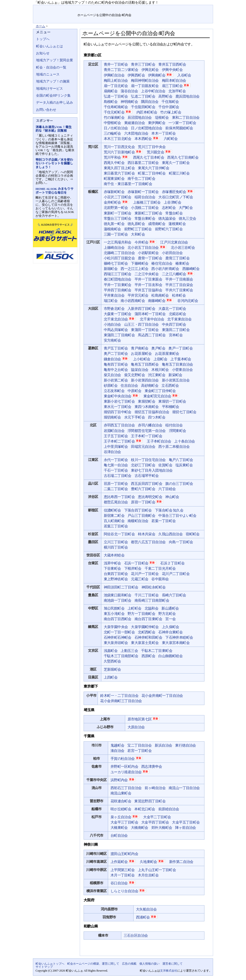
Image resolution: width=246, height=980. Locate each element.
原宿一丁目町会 (148, 502)
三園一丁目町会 (116, 234)
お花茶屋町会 (141, 354)
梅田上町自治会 (116, 81)
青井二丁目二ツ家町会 (121, 70)
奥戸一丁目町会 (181, 348)
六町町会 (171, 139)
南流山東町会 (121, 793)
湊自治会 (117, 751)
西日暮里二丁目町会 (143, 163)
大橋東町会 (119, 828)
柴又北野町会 (135, 375)
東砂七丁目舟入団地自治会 (152, 470)
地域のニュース (48, 74)
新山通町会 (170, 608)
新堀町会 (111, 269)
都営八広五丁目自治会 (148, 542)
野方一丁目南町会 (141, 614)
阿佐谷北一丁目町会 (119, 534)
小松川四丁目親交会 (119, 258)
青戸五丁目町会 (116, 348)
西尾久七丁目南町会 (183, 157)
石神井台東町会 (170, 632)
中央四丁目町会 (174, 325)
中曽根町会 (112, 123)
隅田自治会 (150, 102)
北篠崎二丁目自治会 (119, 253)
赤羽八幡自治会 (150, 425)
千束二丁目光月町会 (160, 568)
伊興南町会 (161, 75)
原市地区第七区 (144, 719)
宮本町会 (176, 335)
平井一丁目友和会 (148, 285)
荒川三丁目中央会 (152, 147)
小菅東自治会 (182, 370)
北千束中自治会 (152, 319)
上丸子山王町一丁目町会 (157, 870)
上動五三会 (129, 651)
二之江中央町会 (147, 274)
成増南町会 (157, 224)
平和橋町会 (171, 407)
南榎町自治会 (138, 521)
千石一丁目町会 (116, 470)
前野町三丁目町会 (138, 229)
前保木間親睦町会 (179, 128)
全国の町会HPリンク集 (53, 96)
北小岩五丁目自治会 (148, 247)
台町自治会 (119, 836)
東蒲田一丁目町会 (145, 330)
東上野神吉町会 (116, 579)
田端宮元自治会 (143, 447)
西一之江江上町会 (134, 269)
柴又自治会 (112, 375)
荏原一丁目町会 (116, 484)
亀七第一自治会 (116, 465)
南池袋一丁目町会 (118, 600)
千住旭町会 (170, 102)
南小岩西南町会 (133, 301)
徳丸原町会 (136, 224)
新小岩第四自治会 (145, 380)
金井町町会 (117, 202)
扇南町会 (111, 91)
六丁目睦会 (167, 489)
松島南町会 (160, 295)
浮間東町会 (178, 431)
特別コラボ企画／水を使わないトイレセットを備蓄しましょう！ (54, 163)
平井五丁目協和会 (148, 290)
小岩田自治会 (172, 253)
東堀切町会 (147, 401)
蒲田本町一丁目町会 (150, 314)
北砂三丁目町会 (143, 465)
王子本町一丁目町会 (147, 436)
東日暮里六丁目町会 (119, 173)
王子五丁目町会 (116, 436)
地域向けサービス (49, 89)
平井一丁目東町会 (118, 285)
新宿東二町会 (114, 516)
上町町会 (135, 608)
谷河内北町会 (188, 301)
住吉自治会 (129, 386)
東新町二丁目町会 (148, 213)
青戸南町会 (140, 348)
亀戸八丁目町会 (181, 460)
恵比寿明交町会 (150, 497)
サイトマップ (202, 8)
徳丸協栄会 (167, 218)
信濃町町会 (112, 510)
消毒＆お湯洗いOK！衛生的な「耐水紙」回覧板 (54, 129)
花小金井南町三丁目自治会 (121, 701)
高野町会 (165, 96)
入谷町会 (184, 75)
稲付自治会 (174, 425)
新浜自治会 (163, 745)
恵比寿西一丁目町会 (119, 497)
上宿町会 (160, 359)
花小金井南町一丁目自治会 (162, 696)
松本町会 (179, 295)
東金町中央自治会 (122, 396)
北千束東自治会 (179, 319)
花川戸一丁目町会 (145, 574)
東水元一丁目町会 (118, 407)
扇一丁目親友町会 (145, 86)
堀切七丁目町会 (184, 412)
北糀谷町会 (178, 314)
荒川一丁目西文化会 (119, 147)
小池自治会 (112, 325)
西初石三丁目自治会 (126, 788)
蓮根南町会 (112, 229)
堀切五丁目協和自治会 (152, 412)
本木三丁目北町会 (118, 139)
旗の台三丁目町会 (179, 484)
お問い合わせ (46, 110)
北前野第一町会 (116, 208)
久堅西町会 (112, 661)
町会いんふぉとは (49, 46)
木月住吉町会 (148, 875)
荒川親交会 (160, 152)
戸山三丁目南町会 (141, 516)
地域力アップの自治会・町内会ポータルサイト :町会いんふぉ (55, 14)
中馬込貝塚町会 (116, 330)
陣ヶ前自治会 (185, 828)
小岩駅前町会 (148, 253)
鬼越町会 (117, 745)
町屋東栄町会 (114, 179)
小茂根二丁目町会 (145, 208)
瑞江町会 (111, 301)
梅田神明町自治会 (145, 81)
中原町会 (135, 391)
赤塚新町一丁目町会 (143, 192)
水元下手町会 (135, 417)
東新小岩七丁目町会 (119, 401)
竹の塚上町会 (171, 112)
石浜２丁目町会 (172, 563)
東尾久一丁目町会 (176, 163)
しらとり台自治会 (129, 891)
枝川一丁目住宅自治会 (148, 460)
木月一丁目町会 (123, 875)
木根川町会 (160, 370)
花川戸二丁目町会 (176, 574)
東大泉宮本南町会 (176, 643)
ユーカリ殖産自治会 (131, 772)
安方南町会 (112, 340)
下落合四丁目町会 (138, 510)
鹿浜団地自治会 (188, 96)
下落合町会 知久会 (169, 510)
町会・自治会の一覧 (51, 67)
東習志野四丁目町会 (150, 801)
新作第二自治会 (181, 862)
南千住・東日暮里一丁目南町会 (128, 184)
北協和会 (152, 608)
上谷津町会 (172, 202)
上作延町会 (124, 861)
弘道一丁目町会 (116, 96)
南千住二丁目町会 (141, 179)
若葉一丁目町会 (163, 521)
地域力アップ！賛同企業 (55, 60)
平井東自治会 (114, 295)
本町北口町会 (145, 809)
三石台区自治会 (136, 936)
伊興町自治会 (114, 75)
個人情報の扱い (149, 964)
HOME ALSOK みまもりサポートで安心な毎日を (54, 191)
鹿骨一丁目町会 (150, 258)
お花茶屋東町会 (167, 354)
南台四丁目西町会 (118, 619)
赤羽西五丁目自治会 (119, 425)
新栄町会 (175, 375)
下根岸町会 (133, 568)
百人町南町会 (114, 521)
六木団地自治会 (136, 133)
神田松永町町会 (154, 587)
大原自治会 (136, 727)
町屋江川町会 (179, 173)
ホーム (40, 26)
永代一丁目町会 (116, 460)
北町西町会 (147, 632)
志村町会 (169, 208)
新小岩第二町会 (116, 380)
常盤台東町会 (145, 218)
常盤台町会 (174, 213)
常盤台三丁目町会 (118, 218)
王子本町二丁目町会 (124, 441)
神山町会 (172, 497)
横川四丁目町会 (116, 547)
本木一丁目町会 (163, 133)
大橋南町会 (140, 828)
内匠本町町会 (147, 112)
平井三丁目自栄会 (179, 285)
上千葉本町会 (181, 359)
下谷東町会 (112, 568)
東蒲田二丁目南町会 (119, 335)
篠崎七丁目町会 (116, 263)
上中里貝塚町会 (116, 447)
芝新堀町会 (112, 669)
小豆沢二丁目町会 (118, 197)
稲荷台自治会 (145, 197)
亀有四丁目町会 (116, 364)
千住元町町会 (119, 112)
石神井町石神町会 (118, 637)
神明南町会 (129, 102)
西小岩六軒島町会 (165, 269)
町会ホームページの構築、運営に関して (93, 964)
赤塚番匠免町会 (178, 192)
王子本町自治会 (159, 441)
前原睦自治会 (169, 809)
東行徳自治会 (185, 745)
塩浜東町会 (184, 465)
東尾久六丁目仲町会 (154, 168)
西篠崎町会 (191, 269)
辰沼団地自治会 (140, 118)
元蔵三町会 (140, 579)
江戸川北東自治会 (174, 242)
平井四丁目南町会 (118, 290)
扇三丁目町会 (177, 86)
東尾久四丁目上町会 (119, 168)
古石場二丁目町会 (118, 476)
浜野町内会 (124, 780)
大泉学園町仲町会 (145, 627)
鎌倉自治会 (117, 359)
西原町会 (148, 656)
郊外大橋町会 (162, 828)
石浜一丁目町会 (141, 563)
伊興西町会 (136, 75)
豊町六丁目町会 (143, 489)
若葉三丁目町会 (116, 526)
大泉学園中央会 (116, 627)
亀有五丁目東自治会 (178, 364)
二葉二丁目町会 (116, 489)
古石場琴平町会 (147, 476)
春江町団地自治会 (118, 279)
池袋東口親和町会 (118, 595)
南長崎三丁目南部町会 (152, 600)
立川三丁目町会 (116, 542)
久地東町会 (153, 861)
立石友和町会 (114, 391)
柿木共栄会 (147, 534)
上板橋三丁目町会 (147, 202)
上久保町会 (171, 627)
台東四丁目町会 (116, 574)
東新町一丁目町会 (118, 213)
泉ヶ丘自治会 (125, 817)
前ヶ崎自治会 (155, 788)
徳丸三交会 (187, 218)
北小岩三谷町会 (183, 248)
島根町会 (111, 102)
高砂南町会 (150, 386)
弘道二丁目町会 (143, 96)
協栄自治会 (140, 370)
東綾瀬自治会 (135, 123)
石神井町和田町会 (148, 637)
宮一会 (170, 619)
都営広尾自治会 (116, 502)
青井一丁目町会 (116, 64)
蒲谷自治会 (129, 91)
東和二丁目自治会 (186, 118)
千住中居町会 (169, 107)
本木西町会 (148, 138)
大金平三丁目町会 (124, 822)
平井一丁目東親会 (148, 279)
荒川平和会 (117, 157)
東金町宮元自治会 (162, 396)
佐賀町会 (165, 465)
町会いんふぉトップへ (50, 964)
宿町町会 (193, 534)
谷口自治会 (124, 883)
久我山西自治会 (170, 534)
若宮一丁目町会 (139, 751)
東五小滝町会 (114, 614)
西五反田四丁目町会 (147, 484)
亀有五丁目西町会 (145, 364)
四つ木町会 (157, 417)
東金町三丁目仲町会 (160, 391)
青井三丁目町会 (143, 64)
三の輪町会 (112, 133)
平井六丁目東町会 (179, 290)
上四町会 (111, 677)
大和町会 (138, 234)
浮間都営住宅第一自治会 (147, 431)
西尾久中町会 (114, 163)
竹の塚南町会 (114, 118)
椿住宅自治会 (162, 263)
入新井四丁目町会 (141, 309)
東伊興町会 (157, 123)
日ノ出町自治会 (116, 128)
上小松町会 (142, 359)
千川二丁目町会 (147, 595)
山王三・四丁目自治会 (141, 325)
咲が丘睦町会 (121, 809)
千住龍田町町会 (143, 107)
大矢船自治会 (146, 909)
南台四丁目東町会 (148, 619)
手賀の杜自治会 (127, 758)
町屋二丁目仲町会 (152, 173)
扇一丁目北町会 (116, 86)
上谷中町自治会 (153, 91)
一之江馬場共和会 (118, 242)
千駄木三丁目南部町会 (121, 656)
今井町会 (146, 242)
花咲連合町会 (121, 801)
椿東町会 (182, 263)
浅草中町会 (112, 563)
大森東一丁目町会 (118, 314)
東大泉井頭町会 (116, 643)
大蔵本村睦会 (114, 555)
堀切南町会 (112, 417)
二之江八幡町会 (178, 274)
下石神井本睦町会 (179, 637)
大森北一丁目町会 (172, 309)
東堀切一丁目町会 (172, 401)
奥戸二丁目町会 (116, 354)
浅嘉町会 (111, 651)
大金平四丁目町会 (155, 822)
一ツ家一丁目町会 (182, 123)
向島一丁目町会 (181, 542)
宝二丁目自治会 (139, 745)
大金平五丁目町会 (186, 822)
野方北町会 (167, 614)
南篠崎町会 (161, 300)
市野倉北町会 (114, 309)
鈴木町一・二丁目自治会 (119, 696)
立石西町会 (170, 386)
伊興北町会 (150, 70)
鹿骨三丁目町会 (177, 258)
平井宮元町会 (138, 295)
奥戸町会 (158, 348)
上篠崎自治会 (114, 248)
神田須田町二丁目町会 (121, 587)
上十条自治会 (184, 441)
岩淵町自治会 (114, 431)
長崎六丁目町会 (174, 595)
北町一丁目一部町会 (119, 632)
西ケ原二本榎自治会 (174, 447)
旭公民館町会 (114, 608)
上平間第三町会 (123, 870)
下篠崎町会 (140, 263)
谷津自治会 (112, 452)
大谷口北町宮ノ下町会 (176, 197)
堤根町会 (162, 118)
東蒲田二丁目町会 (176, 330)
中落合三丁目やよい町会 (177, 516)
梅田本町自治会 (174, 81)
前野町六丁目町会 (169, 229)
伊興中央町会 (172, 70)
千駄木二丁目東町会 (157, 651)
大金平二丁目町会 (157, 817)
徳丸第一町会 (114, 224)
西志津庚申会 (152, 767)
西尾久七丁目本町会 (149, 157)
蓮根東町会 (177, 224)
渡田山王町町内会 (124, 854)
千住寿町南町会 (116, 107)
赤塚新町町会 (114, 192)
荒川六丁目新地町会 (124, 152)
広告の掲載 (129, 964)
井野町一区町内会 (124, 767)
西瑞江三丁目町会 (118, 274)
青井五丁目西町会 (172, 64)
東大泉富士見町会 (145, 643)
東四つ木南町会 (147, 407)
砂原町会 (111, 386)
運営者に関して (172, 964)
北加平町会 (177, 91)
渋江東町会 (157, 375)
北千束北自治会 (120, 319)
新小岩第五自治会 (176, 380)
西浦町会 (147, 917)
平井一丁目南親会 (179, 279)
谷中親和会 (160, 579)
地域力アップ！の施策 (53, 81)
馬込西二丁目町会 (152, 335)
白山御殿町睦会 (170, 656)
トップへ (43, 39)
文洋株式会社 (169, 971)
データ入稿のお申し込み (55, 103)
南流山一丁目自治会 (184, 788)
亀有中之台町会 (116, 370)
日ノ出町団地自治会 (147, 128)
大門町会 (186, 208)
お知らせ (43, 53)
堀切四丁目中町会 (118, 412)
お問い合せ (180, 8)
